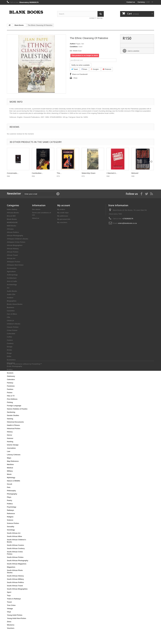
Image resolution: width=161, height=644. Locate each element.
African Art (11, 258)
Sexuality (11, 527)
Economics (11, 360)
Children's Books (14, 324)
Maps (9, 458)
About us (36, 218)
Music (9, 474)
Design (10, 347)
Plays (9, 497)
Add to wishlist (133, 51)
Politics (10, 504)
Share (84, 69)
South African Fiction (15, 557)
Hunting (10, 442)
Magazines (11, 567)
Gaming (10, 419)
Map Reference (13, 461)
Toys (9, 595)
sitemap (100, 18)
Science (10, 520)
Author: (73, 44)
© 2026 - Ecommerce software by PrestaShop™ (24, 637)
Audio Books (12, 291)
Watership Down (88, 173)
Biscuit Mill (11, 216)
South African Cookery (16, 548)
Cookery (10, 343)
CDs (9, 317)
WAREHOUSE (12, 222)
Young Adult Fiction (15, 615)
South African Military (15, 579)
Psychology (12, 507)
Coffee (9, 337)
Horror (9, 435)
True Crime (11, 605)
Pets (9, 487)
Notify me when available (81, 65)
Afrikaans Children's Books (18, 239)
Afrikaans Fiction (14, 262)
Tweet (75, 69)
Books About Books (15, 304)
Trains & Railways (14, 599)
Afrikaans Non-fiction (15, 265)
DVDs (9, 357)
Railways (10, 510)
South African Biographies (17, 589)
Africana (10, 229)
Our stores (36, 209)
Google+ (95, 69)
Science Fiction (13, 523)
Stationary (11, 376)
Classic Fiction (13, 327)
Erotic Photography (15, 366)
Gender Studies (13, 415)
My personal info (64, 219)
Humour (10, 438)
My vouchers (62, 222)
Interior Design (13, 445)
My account (64, 205)
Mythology (11, 477)
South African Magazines (17, 564)
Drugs (9, 353)
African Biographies (15, 245)
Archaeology (12, 285)
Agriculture (11, 272)
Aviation (10, 298)
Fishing (10, 402)
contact (92, 18)
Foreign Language (14, 406)
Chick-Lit (10, 321)
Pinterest (107, 69)
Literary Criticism (14, 455)
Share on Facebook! (80, 74)
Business (11, 307)
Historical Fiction (14, 428)
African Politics (13, 232)
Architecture (12, 278)
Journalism (11, 448)
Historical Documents (15, 422)
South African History (15, 576)
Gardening (11, 412)
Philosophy (11, 491)
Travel (9, 602)
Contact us (131, 2)
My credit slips (63, 213)
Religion (10, 517)
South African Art (14, 533)
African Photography (15, 236)
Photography (12, 494)
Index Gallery (12, 209)
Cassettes (11, 311)
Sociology (11, 530)
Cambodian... (37, 173)
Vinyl (9, 612)
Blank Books (12, 219)
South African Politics (15, 582)
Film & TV (11, 396)
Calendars (11, 379)
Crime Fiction (12, 330)
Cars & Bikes (12, 314)
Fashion (10, 389)
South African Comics (15, 545)
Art (8, 288)
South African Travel (15, 586)
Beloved (135, 173)
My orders (61, 209)
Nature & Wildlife (13, 481)
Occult (9, 484)
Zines (9, 622)
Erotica (10, 370)
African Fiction (13, 252)
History (10, 432)
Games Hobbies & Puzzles (17, 409)
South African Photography (18, 560)
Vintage (10, 608)
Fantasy (10, 383)
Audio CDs (11, 294)
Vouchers (11, 628)
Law (8, 451)
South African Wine (14, 536)
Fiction (10, 392)
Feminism (11, 386)
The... (59, 173)
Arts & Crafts (12, 281)
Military (10, 471)
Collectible (11, 334)
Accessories (12, 268)
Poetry (9, 500)
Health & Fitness (13, 425)
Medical (10, 468)
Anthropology (12, 275)
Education (11, 363)
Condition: (74, 47)
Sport (9, 592)
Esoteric (10, 373)
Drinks (9, 350)
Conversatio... (13, 173)
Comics (10, 340)
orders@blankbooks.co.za (127, 223)
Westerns (11, 625)
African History (13, 249)
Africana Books (13, 213)
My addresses (63, 216)
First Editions (12, 399)
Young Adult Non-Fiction (16, 618)
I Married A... (112, 173)
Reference (11, 513)
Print (75, 78)
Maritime (10, 464)
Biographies (12, 301)
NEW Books (12, 226)
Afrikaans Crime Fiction (16, 242)
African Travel (12, 255)
